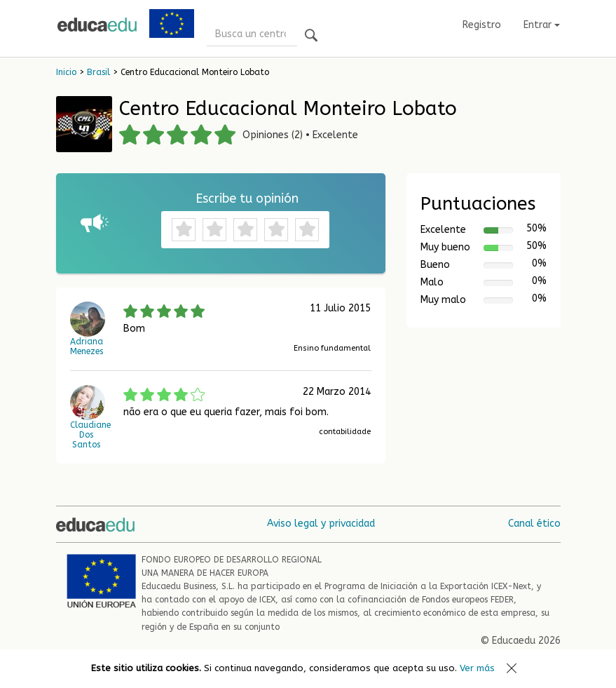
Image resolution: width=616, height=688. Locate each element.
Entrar (542, 25)
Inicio (66, 72)
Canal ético (534, 524)
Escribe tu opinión (247, 198)
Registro (482, 25)
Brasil (98, 72)
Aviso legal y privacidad (321, 524)
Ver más (477, 668)
